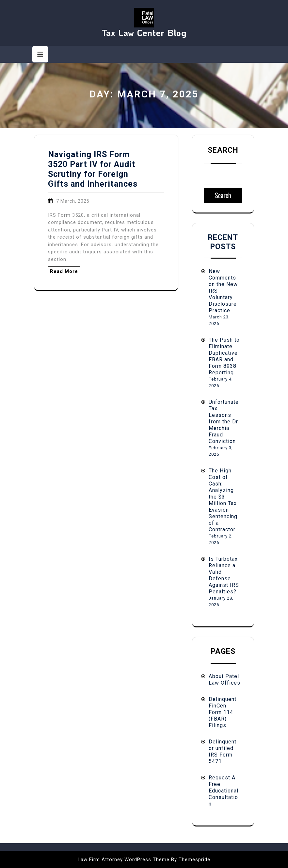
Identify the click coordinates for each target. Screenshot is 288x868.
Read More (64, 271)
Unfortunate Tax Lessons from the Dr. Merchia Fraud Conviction (224, 422)
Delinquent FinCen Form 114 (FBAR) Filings (223, 712)
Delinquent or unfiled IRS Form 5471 (223, 751)
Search (223, 150)
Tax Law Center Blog (144, 33)
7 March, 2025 (73, 201)
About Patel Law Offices (224, 680)
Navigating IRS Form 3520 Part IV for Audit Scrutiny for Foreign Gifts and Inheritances (93, 169)
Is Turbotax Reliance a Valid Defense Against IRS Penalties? (224, 575)
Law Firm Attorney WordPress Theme (124, 859)
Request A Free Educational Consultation (224, 791)
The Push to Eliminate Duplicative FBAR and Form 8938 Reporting (224, 356)
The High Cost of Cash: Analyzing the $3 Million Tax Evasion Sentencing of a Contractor (223, 500)
